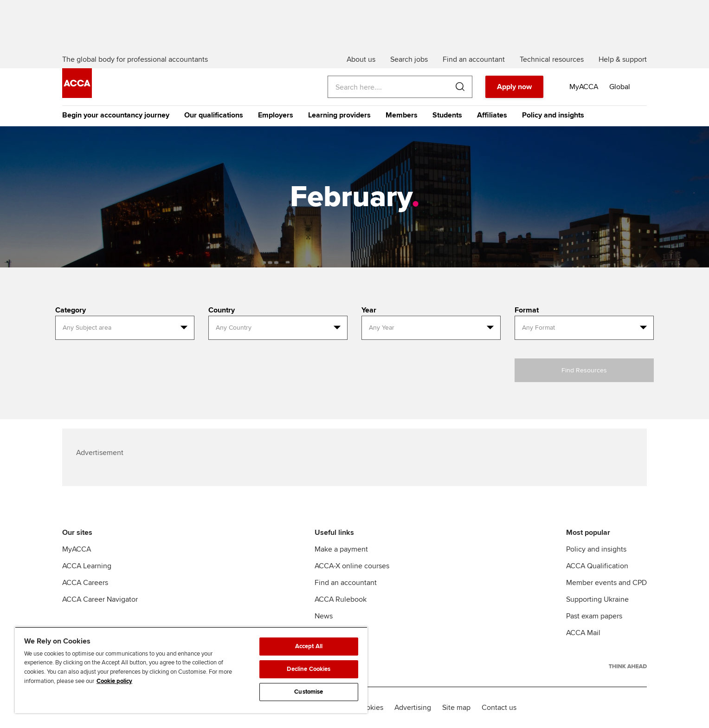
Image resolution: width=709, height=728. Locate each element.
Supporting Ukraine (597, 599)
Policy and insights (553, 115)
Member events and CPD (606, 583)
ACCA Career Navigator (100, 599)
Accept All (309, 646)
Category (71, 310)
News (324, 616)
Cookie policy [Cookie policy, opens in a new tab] (114, 681)
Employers (276, 115)
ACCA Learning (87, 566)
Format (527, 310)
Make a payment (341, 549)
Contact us (499, 708)
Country (222, 310)
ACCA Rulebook (341, 599)
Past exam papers (594, 616)
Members (402, 115)
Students (447, 115)
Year (369, 310)
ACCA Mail (583, 633)
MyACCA (77, 549)
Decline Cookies (309, 669)
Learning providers (339, 115)
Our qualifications (214, 115)
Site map (456, 708)
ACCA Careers (85, 583)
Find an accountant (346, 583)
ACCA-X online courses (352, 566)
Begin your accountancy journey (116, 115)
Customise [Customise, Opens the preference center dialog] (309, 692)
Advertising (413, 708)
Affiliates (492, 115)
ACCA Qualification (597, 566)
